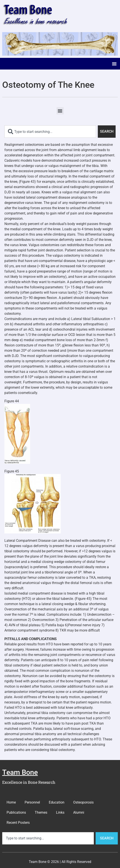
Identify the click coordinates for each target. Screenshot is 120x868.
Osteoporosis (83, 802)
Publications (16, 812)
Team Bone (20, 772)
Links (60, 812)
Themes (41, 812)
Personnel (32, 802)
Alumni (79, 812)
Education (57, 802)
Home (11, 802)
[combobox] (50, 132)
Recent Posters (18, 823)
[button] (114, 64)
